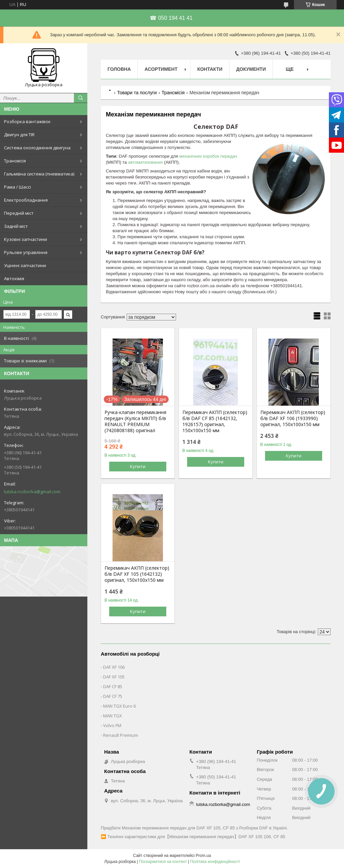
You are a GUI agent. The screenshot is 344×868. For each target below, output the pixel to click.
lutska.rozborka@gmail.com (32, 492)
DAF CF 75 (113, 696)
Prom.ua (203, 856)
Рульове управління (26, 252)
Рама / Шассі (17, 187)
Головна (119, 69)
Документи (251, 69)
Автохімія (14, 278)
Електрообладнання (26, 200)
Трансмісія (15, 161)
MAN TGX (113, 716)
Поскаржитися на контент (163, 862)
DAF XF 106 (114, 667)
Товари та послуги (137, 93)
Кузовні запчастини (26, 239)
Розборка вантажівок (27, 121)
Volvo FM (112, 725)
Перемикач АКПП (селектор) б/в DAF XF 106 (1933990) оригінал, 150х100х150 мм (293, 418)
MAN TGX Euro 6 (119, 706)
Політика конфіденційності (215, 862)
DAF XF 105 (114, 677)
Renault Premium (121, 735)
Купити (138, 466)
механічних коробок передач (208, 156)
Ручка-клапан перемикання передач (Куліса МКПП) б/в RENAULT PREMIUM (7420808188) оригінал (135, 421)
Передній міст (19, 213)
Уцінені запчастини (25, 265)
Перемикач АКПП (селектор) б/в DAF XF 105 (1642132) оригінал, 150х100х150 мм (137, 574)
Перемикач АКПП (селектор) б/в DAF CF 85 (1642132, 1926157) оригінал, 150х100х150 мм (215, 421)
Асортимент (161, 69)
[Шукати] (81, 98)
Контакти (210, 69)
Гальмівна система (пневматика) (39, 174)
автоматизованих (145, 162)
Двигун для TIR (19, 135)
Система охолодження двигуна (37, 148)
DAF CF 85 (113, 686)
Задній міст (16, 226)
